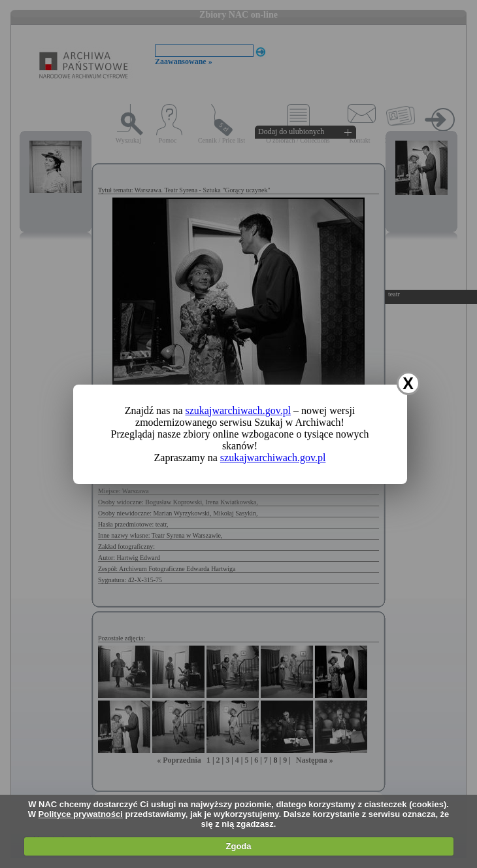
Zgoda (239, 846)
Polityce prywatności (81, 814)
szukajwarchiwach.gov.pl (238, 410)
